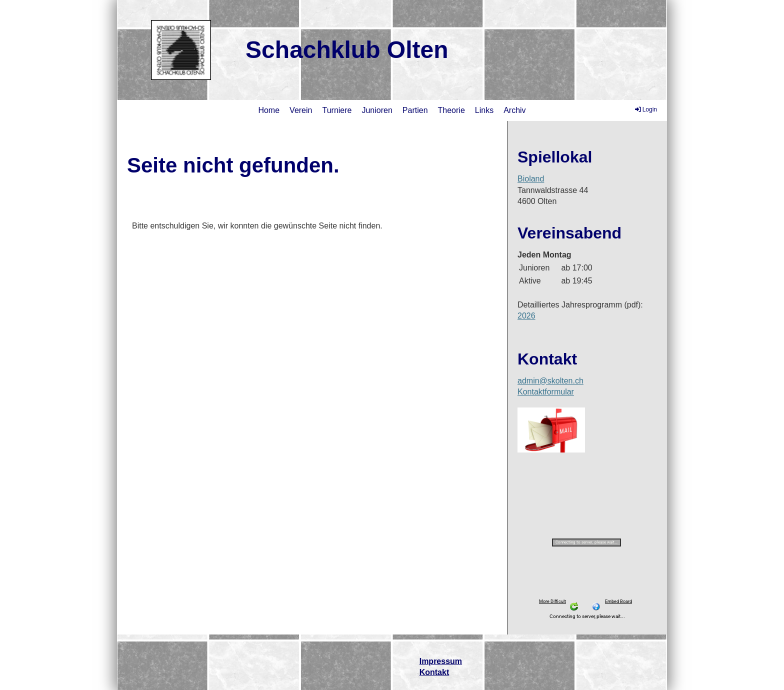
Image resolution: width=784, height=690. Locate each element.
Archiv (514, 110)
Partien (415, 110)
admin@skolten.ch (550, 381)
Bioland (531, 179)
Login (645, 109)
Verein (301, 110)
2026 (526, 316)
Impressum (441, 661)
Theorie (451, 110)
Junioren (377, 110)
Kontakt (434, 672)
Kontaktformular (546, 392)
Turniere (337, 110)
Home (269, 110)
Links (484, 110)
